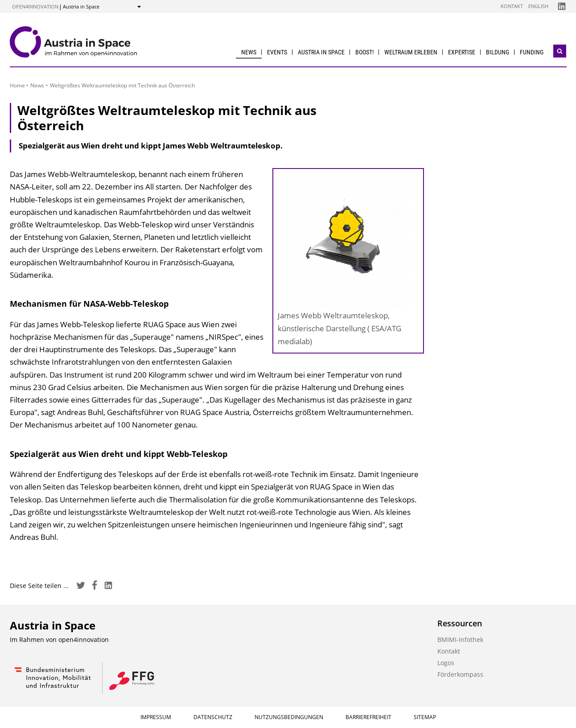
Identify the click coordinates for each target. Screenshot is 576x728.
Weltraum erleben (411, 52)
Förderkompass (460, 674)
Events (277, 52)
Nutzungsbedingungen (289, 717)
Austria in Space (321, 52)
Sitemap (425, 717)
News (249, 52)
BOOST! (364, 52)
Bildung (498, 52)
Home (17, 85)
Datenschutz (213, 717)
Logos (446, 663)
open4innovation (35, 6)
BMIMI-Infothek (460, 640)
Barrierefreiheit (368, 717)
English (538, 6)
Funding (532, 52)
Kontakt (512, 6)
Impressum (156, 717)
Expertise (462, 52)
